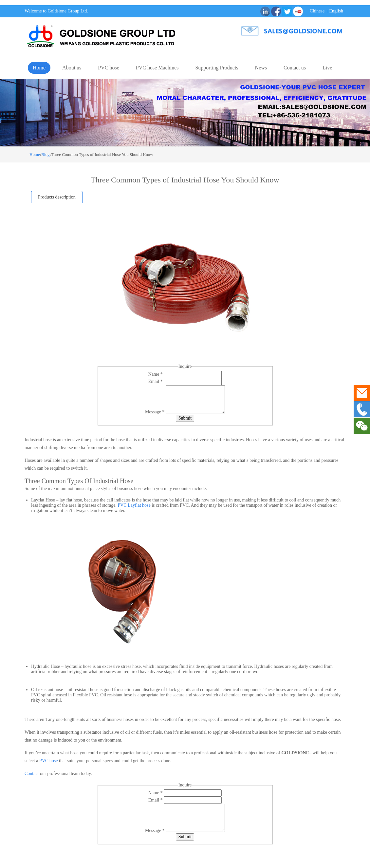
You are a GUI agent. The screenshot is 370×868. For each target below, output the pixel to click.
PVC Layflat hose (134, 505)
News (261, 68)
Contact (32, 774)
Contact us (295, 68)
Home (39, 68)
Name (156, 374)
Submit (185, 418)
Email (156, 381)
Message (155, 412)
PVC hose (108, 68)
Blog (45, 154)
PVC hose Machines (157, 68)
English (336, 11)
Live (327, 68)
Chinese (317, 11)
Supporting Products (217, 68)
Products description (57, 197)
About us (72, 68)
